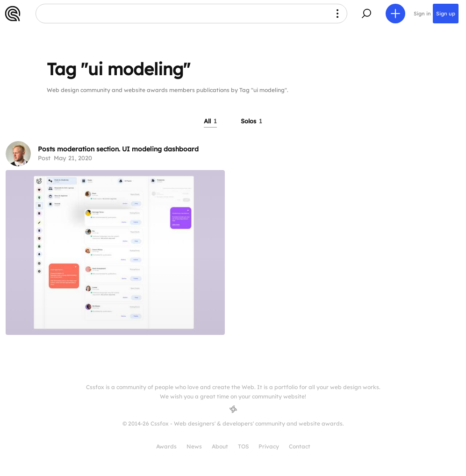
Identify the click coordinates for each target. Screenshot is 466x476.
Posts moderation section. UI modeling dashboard (118, 149)
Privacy (269, 446)
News (194, 446)
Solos (251, 121)
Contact (300, 446)
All (210, 121)
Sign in (422, 14)
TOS (243, 446)
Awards (166, 446)
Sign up (446, 14)
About (220, 446)
